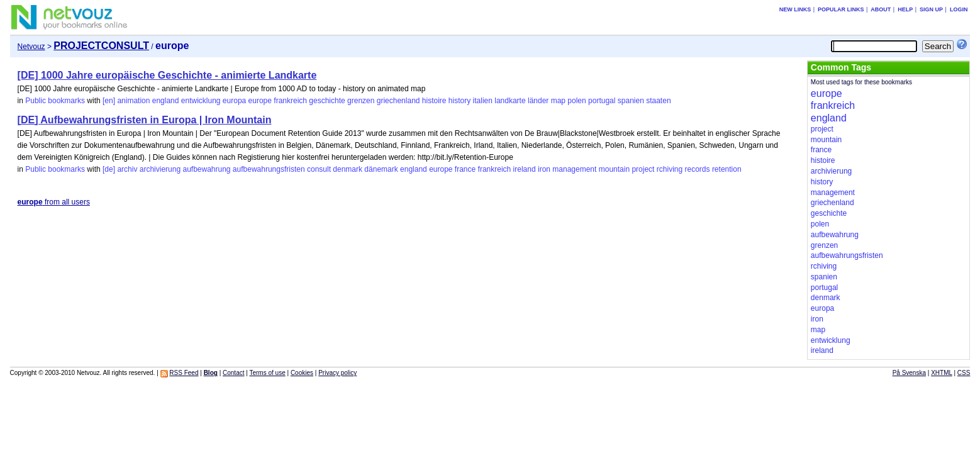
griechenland (398, 101)
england (166, 101)
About (881, 9)
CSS (964, 373)
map (558, 101)
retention (727, 169)
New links (795, 9)
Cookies (302, 373)
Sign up (931, 9)
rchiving (670, 169)
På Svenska (909, 373)
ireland (525, 169)
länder (538, 101)
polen (576, 101)
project (643, 169)
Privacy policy (337, 373)
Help (905, 9)
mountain (614, 169)
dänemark (381, 169)
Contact (233, 373)
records (698, 169)
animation (133, 101)
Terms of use (267, 373)
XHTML (942, 373)
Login (959, 9)
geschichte (327, 101)
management (574, 169)
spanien (631, 101)
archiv (127, 169)
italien (483, 101)
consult (319, 169)
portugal (602, 101)
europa (234, 101)
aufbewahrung (206, 169)
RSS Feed (184, 373)
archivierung (160, 169)
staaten (658, 101)
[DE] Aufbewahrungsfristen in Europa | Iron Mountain (145, 120)
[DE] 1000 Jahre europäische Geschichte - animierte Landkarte (167, 75)
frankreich (290, 101)
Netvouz (31, 47)
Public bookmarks (55, 101)
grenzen (361, 101)
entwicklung (201, 101)
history (459, 101)
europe (260, 101)
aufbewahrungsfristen (269, 169)
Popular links (841, 9)
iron (544, 169)
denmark (348, 169)
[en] (109, 101)
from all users (54, 202)
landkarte (510, 101)
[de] (109, 169)
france (465, 169)
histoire (434, 101)
